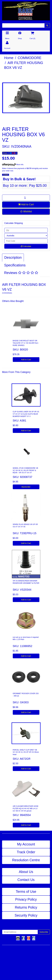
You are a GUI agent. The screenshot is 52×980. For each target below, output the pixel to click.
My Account (26, 844)
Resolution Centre (26, 860)
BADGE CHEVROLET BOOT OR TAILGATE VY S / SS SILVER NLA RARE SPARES (26, 343)
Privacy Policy (26, 899)
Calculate (26, 246)
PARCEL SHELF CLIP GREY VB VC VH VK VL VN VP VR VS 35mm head (26, 752)
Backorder (26, 487)
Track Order (26, 852)
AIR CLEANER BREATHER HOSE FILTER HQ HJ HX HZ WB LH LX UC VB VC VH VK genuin (26, 809)
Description (13, 257)
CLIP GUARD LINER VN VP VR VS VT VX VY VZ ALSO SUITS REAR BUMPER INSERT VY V (26, 414)
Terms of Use (26, 892)
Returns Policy (26, 907)
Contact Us (26, 880)
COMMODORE (30, 58)
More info (13, 165)
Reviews (21, 273)
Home (9, 58)
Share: (10, 153)
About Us (26, 872)
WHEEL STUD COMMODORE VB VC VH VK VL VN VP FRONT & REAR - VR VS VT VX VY (25, 470)
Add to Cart (26, 204)
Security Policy (26, 915)
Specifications (15, 265)
